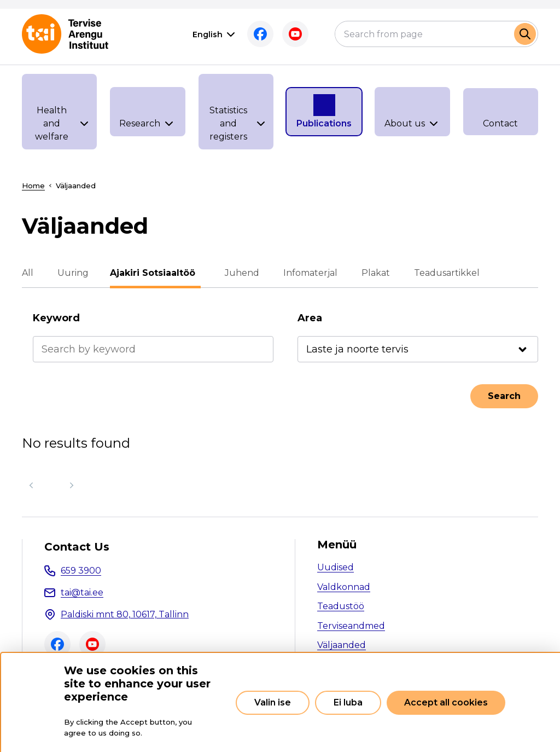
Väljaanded (342, 645)
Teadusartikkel (444, 273)
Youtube (295, 34)
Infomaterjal (308, 273)
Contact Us (77, 547)
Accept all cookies (446, 702)
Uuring (73, 273)
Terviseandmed (351, 626)
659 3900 (81, 571)
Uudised (336, 567)
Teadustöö (341, 606)
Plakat (373, 273)
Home (33, 186)
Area (310, 318)
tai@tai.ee (82, 592)
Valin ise (273, 702)
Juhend (239, 273)
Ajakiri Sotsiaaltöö (155, 273)
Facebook (260, 34)
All (28, 273)
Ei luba (348, 702)
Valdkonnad (344, 587)
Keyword (56, 318)
